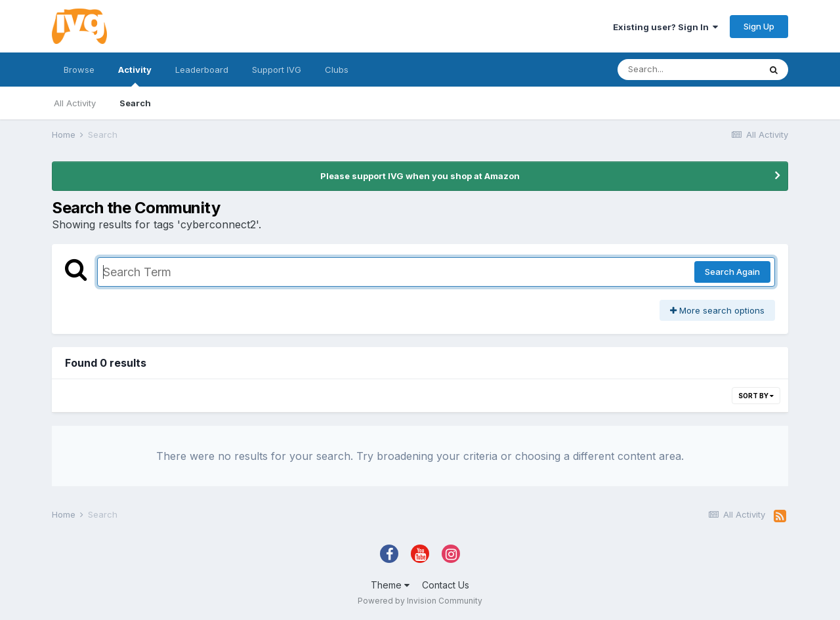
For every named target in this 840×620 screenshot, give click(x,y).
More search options (717, 310)
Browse (79, 70)
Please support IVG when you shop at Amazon (420, 176)
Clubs (337, 70)
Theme (390, 585)
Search (135, 103)
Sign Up (759, 26)
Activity (135, 75)
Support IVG (277, 70)
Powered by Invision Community (420, 601)
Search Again (732, 272)
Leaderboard (202, 70)
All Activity (75, 103)
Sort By (756, 396)
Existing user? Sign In (665, 27)
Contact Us (446, 585)
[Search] (688, 70)
